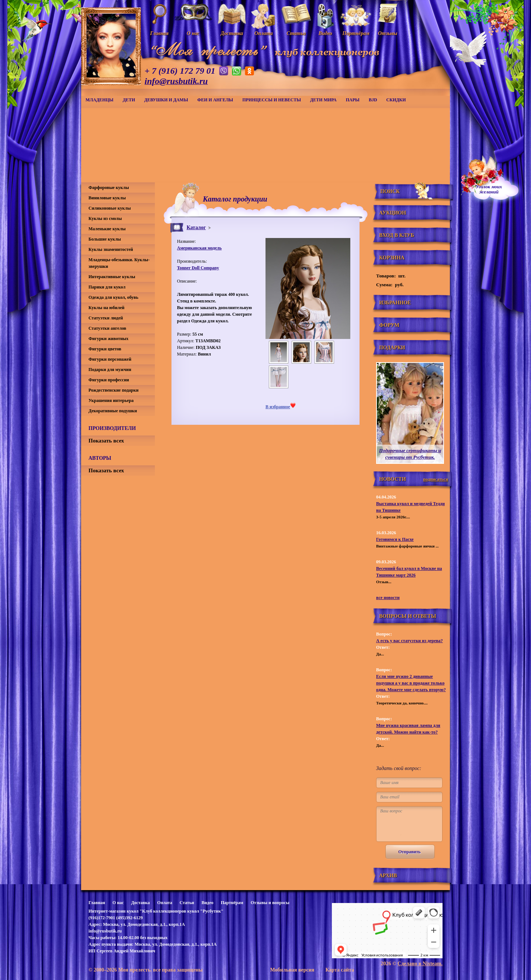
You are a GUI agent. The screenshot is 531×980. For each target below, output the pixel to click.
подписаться (435, 479)
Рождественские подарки (114, 390)
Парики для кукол (107, 287)
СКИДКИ (396, 100)
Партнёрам (232, 903)
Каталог (196, 227)
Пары (353, 100)
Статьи (187, 903)
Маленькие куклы (107, 229)
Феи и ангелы (215, 100)
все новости (388, 598)
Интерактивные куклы (112, 277)
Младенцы (100, 100)
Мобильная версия (292, 970)
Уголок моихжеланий (489, 189)
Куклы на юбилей (106, 308)
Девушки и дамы (166, 100)
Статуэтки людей (106, 318)
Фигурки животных (108, 339)
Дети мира (323, 100)
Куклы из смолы (105, 218)
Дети (129, 100)
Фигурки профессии (109, 380)
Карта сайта (340, 970)
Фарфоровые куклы (109, 188)
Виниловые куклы (107, 198)
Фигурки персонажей (110, 359)
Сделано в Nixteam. (420, 964)
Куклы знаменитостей (111, 249)
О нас (118, 903)
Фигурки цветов (105, 349)
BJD (373, 100)
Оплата (165, 903)
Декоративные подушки (113, 411)
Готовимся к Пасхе (395, 539)
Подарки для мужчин (110, 370)
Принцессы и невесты (272, 100)
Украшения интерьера (111, 400)
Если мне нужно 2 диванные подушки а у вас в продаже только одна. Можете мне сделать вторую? (411, 683)
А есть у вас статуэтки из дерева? (409, 641)
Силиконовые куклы (110, 208)
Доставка (140, 903)
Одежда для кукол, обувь (113, 297)
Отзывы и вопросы (270, 903)
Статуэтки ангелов (107, 328)
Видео (207, 903)
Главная (97, 903)
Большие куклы (105, 239)
